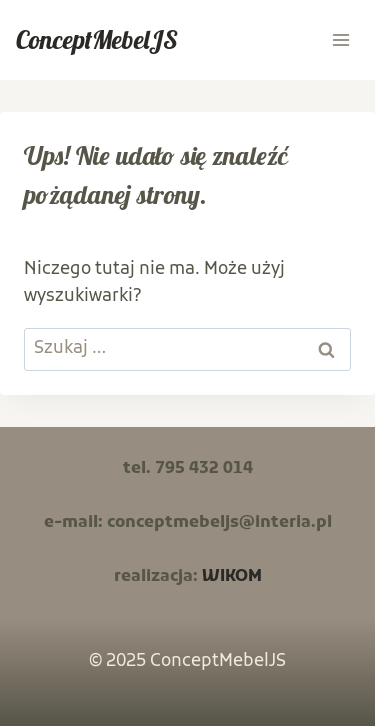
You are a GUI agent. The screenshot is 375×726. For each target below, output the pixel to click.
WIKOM (232, 577)
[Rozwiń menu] (340, 39)
